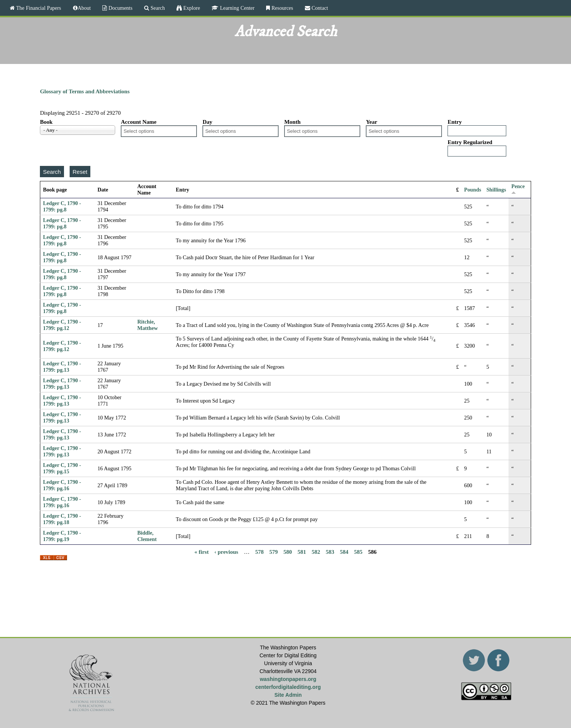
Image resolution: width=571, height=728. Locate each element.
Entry (455, 122)
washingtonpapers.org (288, 679)
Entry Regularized (470, 142)
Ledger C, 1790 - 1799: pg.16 (62, 485)
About (84, 8)
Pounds (473, 190)
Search (157, 8)
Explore (191, 8)
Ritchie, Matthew (148, 325)
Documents (120, 8)
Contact (319, 8)
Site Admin (288, 695)
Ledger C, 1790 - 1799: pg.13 (62, 367)
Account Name (139, 122)
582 (316, 552)
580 (288, 552)
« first (202, 552)
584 (344, 552)
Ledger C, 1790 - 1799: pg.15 (62, 468)
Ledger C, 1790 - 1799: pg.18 (62, 519)
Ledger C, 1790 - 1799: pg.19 (62, 536)
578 (260, 552)
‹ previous (226, 552)
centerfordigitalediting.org (288, 687)
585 (358, 552)
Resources (282, 8)
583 (330, 552)
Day (207, 122)
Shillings (496, 190)
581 (302, 552)
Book (46, 122)
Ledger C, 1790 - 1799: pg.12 (62, 325)
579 (273, 552)
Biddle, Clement (147, 536)
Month (292, 122)
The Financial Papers (38, 8)
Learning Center (236, 8)
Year (372, 122)
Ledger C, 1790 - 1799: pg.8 (62, 206)
